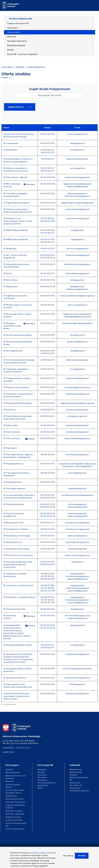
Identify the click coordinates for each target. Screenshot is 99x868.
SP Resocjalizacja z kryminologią (17, 536)
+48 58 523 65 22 (47, 258)
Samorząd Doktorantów (15, 802)
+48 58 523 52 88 (47, 221)
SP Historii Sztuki (10, 280)
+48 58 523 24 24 (47, 628)
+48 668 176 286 (47, 574)
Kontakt (10, 50)
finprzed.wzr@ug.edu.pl (77, 194)
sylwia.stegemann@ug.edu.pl (77, 542)
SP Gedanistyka (10, 249)
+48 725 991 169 (47, 218)
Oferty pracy (75, 788)
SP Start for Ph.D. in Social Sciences (18, 555)
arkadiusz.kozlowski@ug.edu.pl (77, 177)
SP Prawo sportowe (12, 438)
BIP (71, 780)
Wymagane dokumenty (17, 41)
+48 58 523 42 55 (47, 209)
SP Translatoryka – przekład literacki (18, 585)
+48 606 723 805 (47, 473)
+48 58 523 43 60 (47, 482)
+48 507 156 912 (47, 576)
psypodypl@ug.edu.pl (77, 473)
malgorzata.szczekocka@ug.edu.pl (77, 184)
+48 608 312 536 (47, 454)
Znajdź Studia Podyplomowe (49, 89)
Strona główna (7, 67)
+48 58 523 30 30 (47, 542)
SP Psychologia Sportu (13, 482)
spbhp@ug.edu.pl (77, 625)
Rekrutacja (12, 37)
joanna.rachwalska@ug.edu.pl (77, 209)
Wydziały (9, 769)
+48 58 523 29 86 (47, 314)
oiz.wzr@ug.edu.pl (77, 150)
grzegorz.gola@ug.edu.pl (77, 342)
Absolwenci (42, 777)
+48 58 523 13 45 (47, 684)
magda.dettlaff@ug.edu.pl (77, 186)
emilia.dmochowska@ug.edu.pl (77, 196)
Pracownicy (42, 780)
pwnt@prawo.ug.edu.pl (77, 416)
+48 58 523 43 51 (47, 464)
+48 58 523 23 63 (47, 143)
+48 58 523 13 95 (47, 230)
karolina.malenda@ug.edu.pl (77, 378)
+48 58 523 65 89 (47, 264)
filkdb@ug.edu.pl (77, 286)
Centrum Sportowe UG (15, 829)
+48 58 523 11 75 (47, 152)
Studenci (41, 772)
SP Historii (8, 273)
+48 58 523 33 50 (47, 342)
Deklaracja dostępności (79, 791)
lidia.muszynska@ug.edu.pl (77, 249)
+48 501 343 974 (47, 305)
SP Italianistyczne (11, 286)
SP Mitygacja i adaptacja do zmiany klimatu (12, 326)
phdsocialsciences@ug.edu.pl (77, 555)
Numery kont (9, 752)
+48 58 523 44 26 (47, 203)
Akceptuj (82, 856)
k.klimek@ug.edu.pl (77, 684)
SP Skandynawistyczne (13, 542)
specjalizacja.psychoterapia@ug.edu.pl (77, 495)
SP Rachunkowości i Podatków (16, 529)
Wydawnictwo (11, 796)
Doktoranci (42, 775)
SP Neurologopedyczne (13, 351)
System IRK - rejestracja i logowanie (22, 54)
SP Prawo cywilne (11, 425)
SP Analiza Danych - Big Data (15, 177)
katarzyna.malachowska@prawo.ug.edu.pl (77, 296)
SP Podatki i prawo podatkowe (16, 387)
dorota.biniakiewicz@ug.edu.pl (77, 616)
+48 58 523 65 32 (47, 255)
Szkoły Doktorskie (13, 773)
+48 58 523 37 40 (47, 280)
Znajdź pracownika (13, 817)
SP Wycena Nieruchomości (14, 609)
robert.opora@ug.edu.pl (77, 305)
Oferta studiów (14, 32)
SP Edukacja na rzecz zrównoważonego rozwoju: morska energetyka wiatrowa (18, 221)
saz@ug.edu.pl (77, 562)
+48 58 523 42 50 (47, 378)
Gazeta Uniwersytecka (79, 777)
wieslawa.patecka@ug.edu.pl (77, 394)
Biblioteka (9, 781)
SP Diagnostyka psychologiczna (16, 203)
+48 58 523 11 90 (47, 616)
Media (40, 788)
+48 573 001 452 (47, 495)
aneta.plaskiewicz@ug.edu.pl (77, 273)
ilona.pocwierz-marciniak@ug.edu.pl (77, 466)
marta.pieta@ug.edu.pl (77, 549)
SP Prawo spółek (10, 448)
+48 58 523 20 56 (47, 184)
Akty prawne (12, 28)
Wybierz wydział (16, 107)
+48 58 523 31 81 (47, 249)
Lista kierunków (9, 704)
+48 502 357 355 (47, 669)
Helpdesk (73, 775)
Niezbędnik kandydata (16, 45)
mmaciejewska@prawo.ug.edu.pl (77, 387)
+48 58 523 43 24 (47, 498)
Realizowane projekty (14, 811)
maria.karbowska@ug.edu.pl (77, 218)
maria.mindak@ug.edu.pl (77, 134)
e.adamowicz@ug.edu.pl (77, 618)
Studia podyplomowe (21, 19)
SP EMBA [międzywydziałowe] (16, 230)
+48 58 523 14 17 (47, 150)
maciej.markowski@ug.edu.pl (77, 255)
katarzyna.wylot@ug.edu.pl (77, 410)
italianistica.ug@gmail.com (77, 289)
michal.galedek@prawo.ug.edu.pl (77, 317)
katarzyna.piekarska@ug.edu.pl (77, 438)
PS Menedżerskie (10, 150)
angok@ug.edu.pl (77, 574)
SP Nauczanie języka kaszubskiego (18, 335)
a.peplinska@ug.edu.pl (77, 489)
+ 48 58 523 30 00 (23, 748)
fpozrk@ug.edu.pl (77, 335)
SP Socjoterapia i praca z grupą (16, 549)
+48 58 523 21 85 (47, 335)
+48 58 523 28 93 (47, 387)
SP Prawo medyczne (12, 432)
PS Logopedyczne (11, 143)
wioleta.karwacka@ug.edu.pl (77, 576)
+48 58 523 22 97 (47, 273)
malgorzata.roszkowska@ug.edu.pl (77, 314)
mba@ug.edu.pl (77, 230)
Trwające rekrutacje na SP (18, 23)
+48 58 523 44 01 (47, 504)
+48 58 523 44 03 (47, 564)
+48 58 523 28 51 (47, 410)
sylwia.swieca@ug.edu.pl (77, 507)
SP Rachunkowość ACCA (13, 523)
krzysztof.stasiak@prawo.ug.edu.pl (77, 669)
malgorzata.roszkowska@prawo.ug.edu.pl (77, 403)
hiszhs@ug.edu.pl (77, 280)
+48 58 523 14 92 (47, 194)
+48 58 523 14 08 (47, 177)
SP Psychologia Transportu (14, 489)
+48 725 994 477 (47, 233)
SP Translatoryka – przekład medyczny (19, 597)
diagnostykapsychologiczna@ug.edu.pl (77, 203)
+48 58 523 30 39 (47, 286)
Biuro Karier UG (76, 785)
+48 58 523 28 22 (47, 416)
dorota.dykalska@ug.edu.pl (77, 454)
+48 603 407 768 (47, 134)
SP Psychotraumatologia (14, 504)
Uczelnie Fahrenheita (14, 820)
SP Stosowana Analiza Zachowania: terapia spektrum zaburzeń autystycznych (18, 564)
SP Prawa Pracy (10, 410)
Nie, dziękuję (68, 856)
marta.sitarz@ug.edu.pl (77, 504)
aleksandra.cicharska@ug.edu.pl (77, 264)
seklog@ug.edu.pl (77, 143)
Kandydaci (20, 67)
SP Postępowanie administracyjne (17, 403)
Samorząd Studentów (15, 799)
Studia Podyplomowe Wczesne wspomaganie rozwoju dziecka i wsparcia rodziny (16, 696)
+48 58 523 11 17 (47, 159)
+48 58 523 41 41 (47, 323)
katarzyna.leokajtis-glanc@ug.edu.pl (77, 323)
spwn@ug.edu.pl (77, 609)
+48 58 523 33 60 (47, 625)
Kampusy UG (75, 783)
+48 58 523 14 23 (47, 523)
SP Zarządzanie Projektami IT (15, 678)
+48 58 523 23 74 (47, 353)
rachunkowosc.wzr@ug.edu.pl (77, 523)
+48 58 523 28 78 (47, 296)
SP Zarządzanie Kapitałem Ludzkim (18, 645)
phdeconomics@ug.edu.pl (77, 159)
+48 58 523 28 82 (47, 438)
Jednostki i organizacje (15, 814)
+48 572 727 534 (47, 562)
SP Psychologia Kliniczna (13, 464)
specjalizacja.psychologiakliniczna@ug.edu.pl (77, 464)
